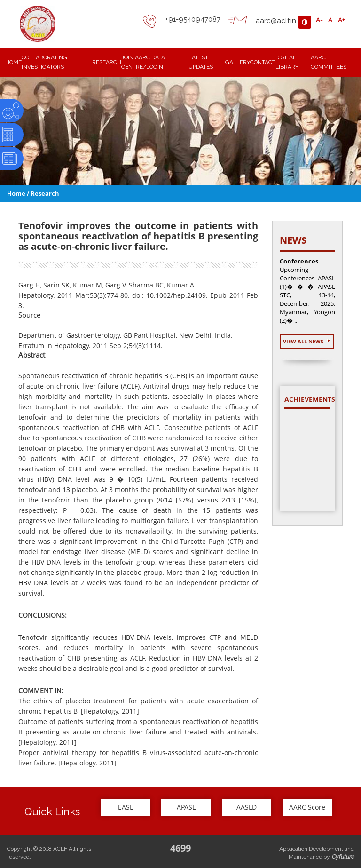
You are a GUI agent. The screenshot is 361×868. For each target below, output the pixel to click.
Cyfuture (343, 857)
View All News (307, 341)
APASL (186, 807)
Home (16, 193)
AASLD (247, 807)
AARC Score (307, 807)
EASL (126, 807)
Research (45, 193)
